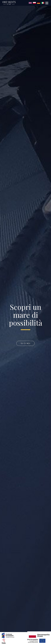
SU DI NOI (25, 343)
